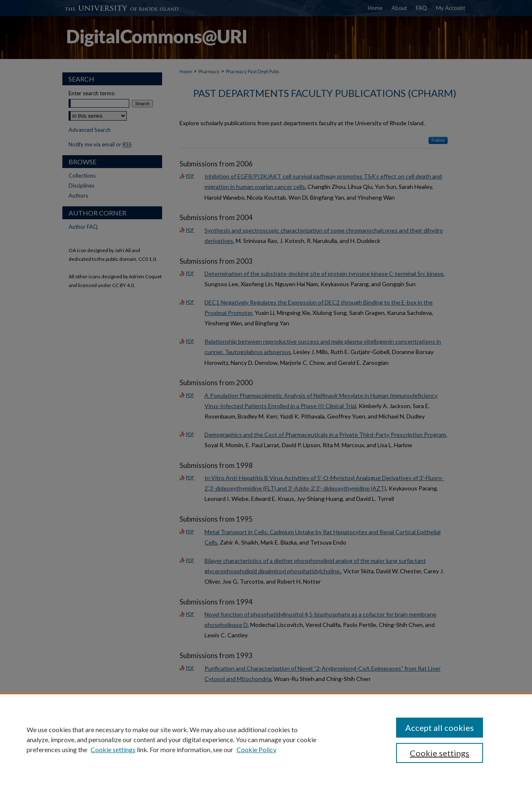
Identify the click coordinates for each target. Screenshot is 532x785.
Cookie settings (113, 749)
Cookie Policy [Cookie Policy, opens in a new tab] (256, 749)
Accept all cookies (440, 728)
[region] (266, 739)
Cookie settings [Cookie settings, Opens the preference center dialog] (440, 753)
